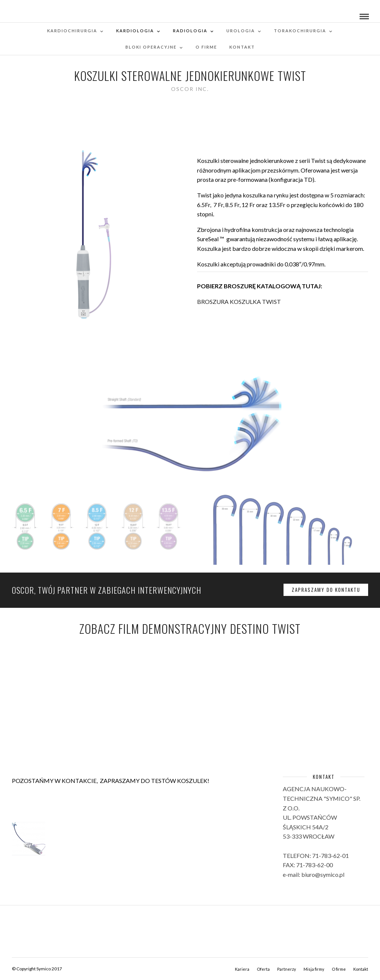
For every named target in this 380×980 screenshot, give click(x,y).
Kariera (242, 969)
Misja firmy (314, 969)
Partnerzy (287, 969)
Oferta (263, 969)
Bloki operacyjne (151, 47)
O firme (206, 47)
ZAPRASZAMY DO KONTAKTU (326, 590)
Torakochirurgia (300, 31)
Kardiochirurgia (72, 31)
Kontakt (242, 47)
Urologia (241, 31)
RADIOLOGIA (190, 31)
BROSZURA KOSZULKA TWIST (239, 301)
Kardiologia (135, 31)
